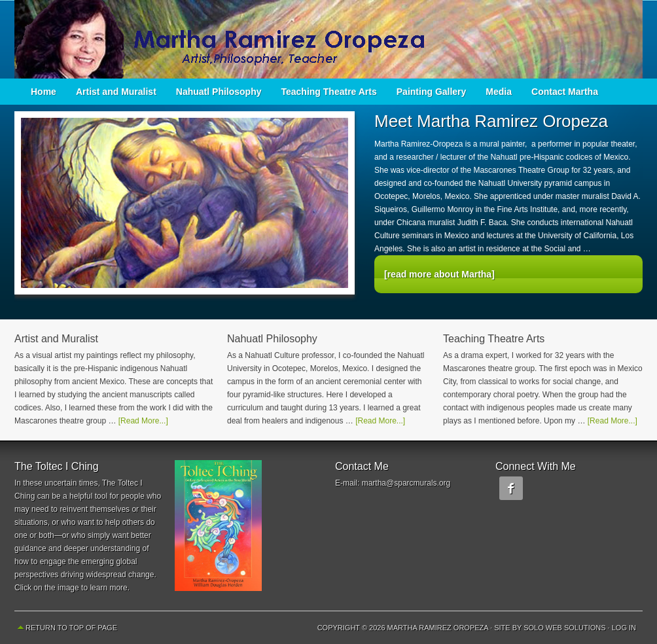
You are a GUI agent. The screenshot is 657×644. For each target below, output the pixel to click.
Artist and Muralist (116, 92)
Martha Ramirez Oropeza (328, 39)
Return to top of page (71, 628)
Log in (624, 628)
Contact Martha (565, 92)
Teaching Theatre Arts (329, 92)
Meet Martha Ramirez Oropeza (491, 121)
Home (44, 92)
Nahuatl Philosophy (219, 92)
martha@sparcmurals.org (406, 483)
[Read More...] (143, 421)
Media (499, 92)
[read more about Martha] (439, 274)
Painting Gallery (432, 92)
